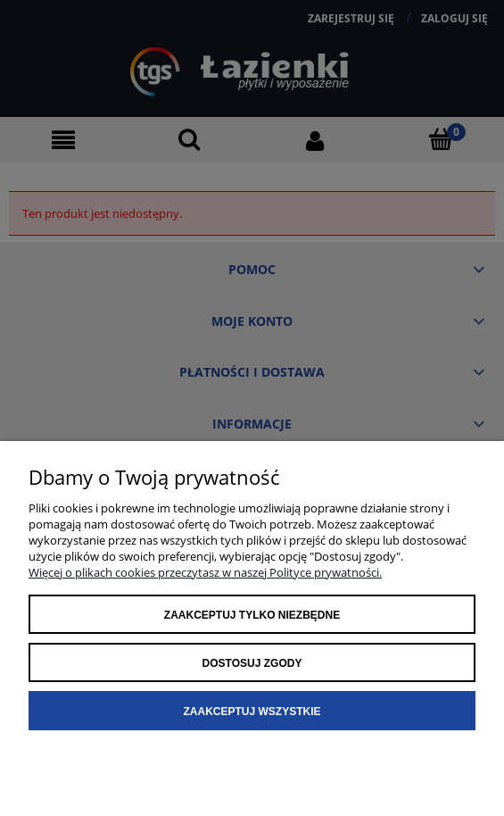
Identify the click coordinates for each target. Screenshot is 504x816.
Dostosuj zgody (252, 663)
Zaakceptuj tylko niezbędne (252, 615)
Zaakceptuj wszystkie (252, 712)
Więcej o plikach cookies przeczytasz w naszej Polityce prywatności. (205, 572)
